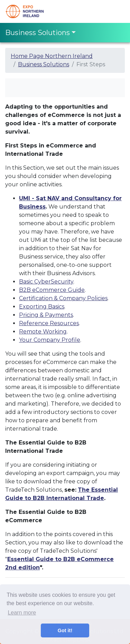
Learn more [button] (22, 613)
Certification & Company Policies (63, 298)
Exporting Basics (42, 307)
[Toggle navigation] (115, 11)
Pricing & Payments (46, 315)
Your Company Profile (50, 340)
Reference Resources (49, 323)
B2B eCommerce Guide (52, 290)
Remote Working (43, 332)
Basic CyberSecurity (46, 282)
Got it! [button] (65, 630)
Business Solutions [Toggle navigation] (38, 33)
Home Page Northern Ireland (52, 56)
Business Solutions (44, 64)
